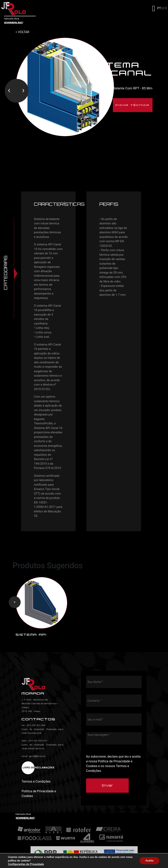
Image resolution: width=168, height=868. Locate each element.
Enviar (107, 786)
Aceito (149, 861)
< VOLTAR (23, 32)
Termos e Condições (36, 782)
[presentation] (9, 91)
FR (165, 8)
